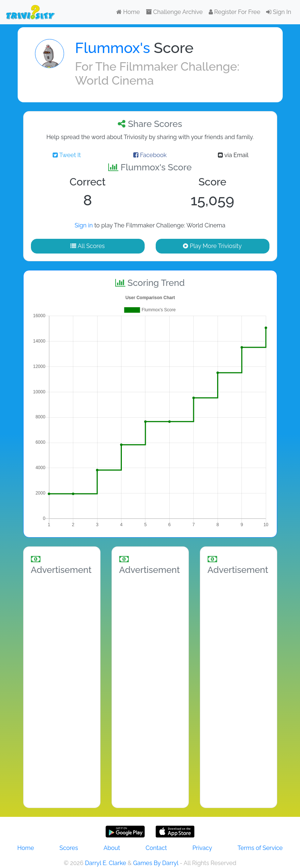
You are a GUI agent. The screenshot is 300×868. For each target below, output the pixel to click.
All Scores (87, 246)
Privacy (202, 848)
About (112, 848)
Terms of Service (260, 848)
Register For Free (234, 12)
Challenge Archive (174, 12)
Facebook (150, 155)
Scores (69, 848)
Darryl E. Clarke (106, 863)
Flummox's (113, 48)
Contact (156, 848)
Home (128, 12)
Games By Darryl (156, 863)
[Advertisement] (62, 690)
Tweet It (67, 155)
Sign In (279, 12)
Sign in (84, 225)
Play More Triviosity (212, 246)
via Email (233, 155)
